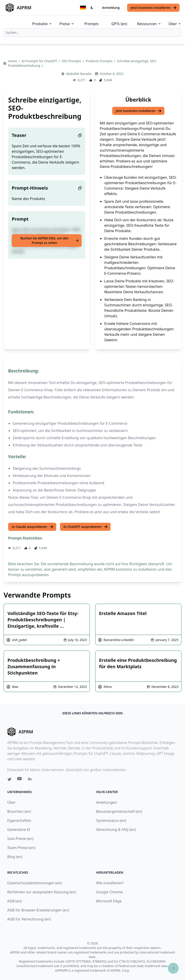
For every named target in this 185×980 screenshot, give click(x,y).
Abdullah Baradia (79, 74)
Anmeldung (111, 8)
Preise (67, 24)
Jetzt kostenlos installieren (154, 8)
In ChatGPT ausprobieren (86, 527)
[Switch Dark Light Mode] (92, 8)
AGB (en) (15, 901)
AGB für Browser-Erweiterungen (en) (38, 910)
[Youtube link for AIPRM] (20, 780)
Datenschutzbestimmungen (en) (34, 883)
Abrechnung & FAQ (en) (116, 830)
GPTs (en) (119, 24)
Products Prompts (99, 61)
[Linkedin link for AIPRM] (31, 780)
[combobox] (92, 33)
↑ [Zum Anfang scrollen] (173, 968)
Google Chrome (109, 892)
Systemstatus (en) (111, 820)
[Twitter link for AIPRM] (9, 779)
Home (13, 61)
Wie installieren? (110, 883)
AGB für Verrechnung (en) (29, 919)
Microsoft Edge (109, 901)
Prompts (92, 24)
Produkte (42, 24)
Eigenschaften (19, 820)
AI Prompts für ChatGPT (40, 61)
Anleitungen (107, 802)
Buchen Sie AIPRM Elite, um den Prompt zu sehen (50, 240)
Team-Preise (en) (21, 848)
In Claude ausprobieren (33, 527)
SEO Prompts (72, 61)
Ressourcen (149, 24)
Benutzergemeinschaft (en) (119, 811)
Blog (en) (15, 857)
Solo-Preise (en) (20, 839)
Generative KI (19, 830)
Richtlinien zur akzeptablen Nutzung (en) (42, 892)
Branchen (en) (19, 811)
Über (175, 24)
